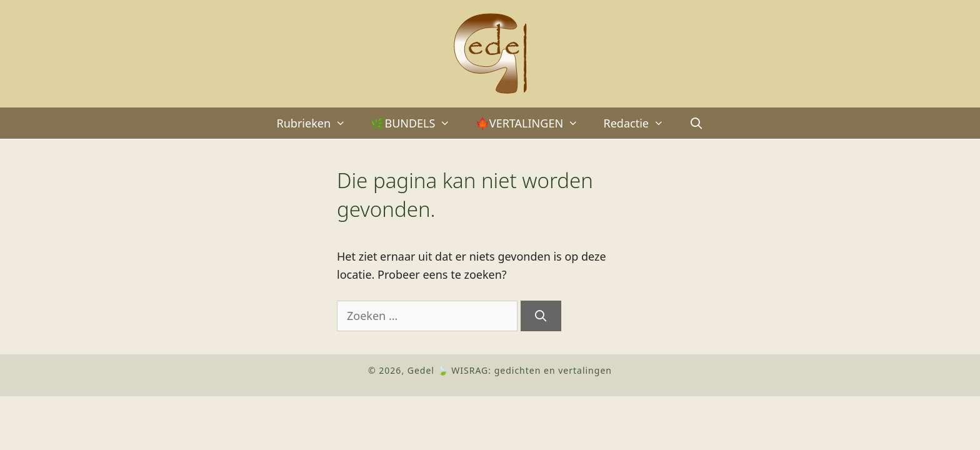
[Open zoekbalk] (696, 123)
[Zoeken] (541, 316)
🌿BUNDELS (417, 123)
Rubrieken (318, 123)
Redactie (640, 123)
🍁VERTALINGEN (533, 123)
